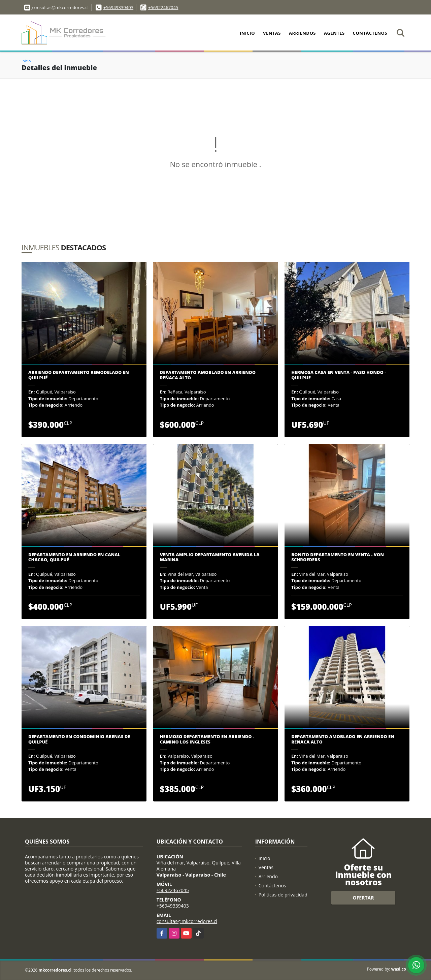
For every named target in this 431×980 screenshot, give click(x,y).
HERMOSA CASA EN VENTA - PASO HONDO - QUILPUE (339, 375)
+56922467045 (163, 7)
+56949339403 (118, 7)
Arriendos (302, 33)
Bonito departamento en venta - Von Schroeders (338, 557)
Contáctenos (370, 33)
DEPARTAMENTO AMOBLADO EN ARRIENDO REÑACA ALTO (208, 375)
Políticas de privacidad (283, 895)
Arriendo (268, 876)
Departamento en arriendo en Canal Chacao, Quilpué (74, 557)
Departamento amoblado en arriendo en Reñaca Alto (343, 739)
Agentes (334, 33)
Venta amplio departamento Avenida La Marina (210, 557)
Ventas (272, 33)
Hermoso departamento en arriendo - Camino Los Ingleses (207, 739)
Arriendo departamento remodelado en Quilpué (79, 375)
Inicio (247, 33)
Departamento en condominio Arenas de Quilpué (79, 739)
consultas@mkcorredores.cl (187, 921)
